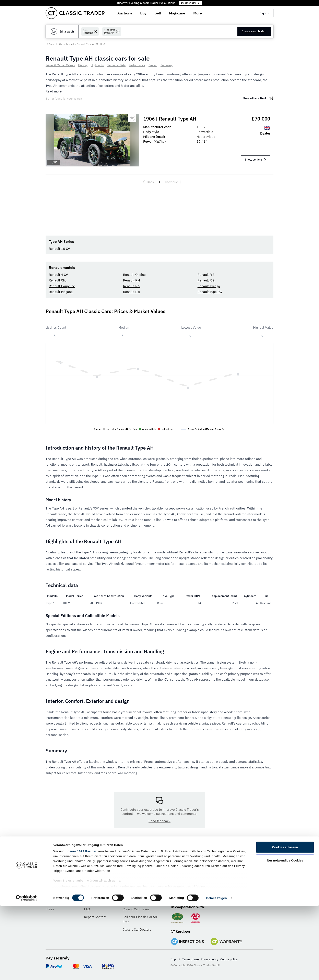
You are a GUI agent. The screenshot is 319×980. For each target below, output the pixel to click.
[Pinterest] (201, 895)
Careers (51, 901)
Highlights (97, 65)
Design (153, 65)
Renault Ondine (134, 275)
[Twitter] (187, 895)
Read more (54, 91)
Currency (130, 857)
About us (52, 894)
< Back (50, 44)
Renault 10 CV (59, 249)
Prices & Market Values (60, 65)
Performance (137, 65)
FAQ (87, 909)
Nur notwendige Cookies (285, 934)
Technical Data (116, 65)
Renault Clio (58, 280)
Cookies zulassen (285, 921)
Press (50, 909)
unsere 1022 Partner (81, 925)
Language (54, 857)
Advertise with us (135, 894)
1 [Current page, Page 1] (159, 182)
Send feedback (159, 821)
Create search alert (254, 31)
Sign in (265, 13)
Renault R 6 (132, 292)
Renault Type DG (210, 292)
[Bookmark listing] (132, 118)
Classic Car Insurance (139, 901)
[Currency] (140, 867)
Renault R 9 (206, 280)
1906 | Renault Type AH (171, 119)
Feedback (91, 901)
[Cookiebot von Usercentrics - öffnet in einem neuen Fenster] (26, 972)
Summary (167, 65)
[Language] (82, 867)
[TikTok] (227, 895)
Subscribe (256, 867)
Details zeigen (216, 972)
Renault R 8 (206, 275)
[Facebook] (174, 895)
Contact (90, 894)
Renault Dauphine (62, 286)
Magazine (177, 13)
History (83, 65)
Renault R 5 (132, 286)
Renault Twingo (209, 286)
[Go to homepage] (75, 13)
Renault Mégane (61, 292)
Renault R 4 (132, 280)
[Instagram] (214, 895)
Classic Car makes (136, 909)
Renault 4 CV (58, 275)
